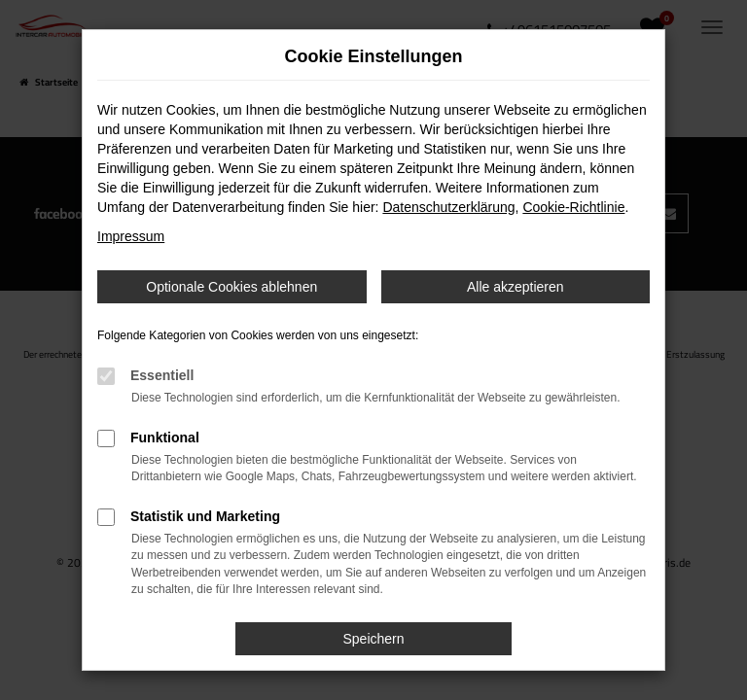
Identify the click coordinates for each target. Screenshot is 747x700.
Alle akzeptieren (516, 287)
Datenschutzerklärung (448, 207)
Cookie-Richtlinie (573, 207)
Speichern (373, 639)
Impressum (131, 236)
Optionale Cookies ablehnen (231, 287)
